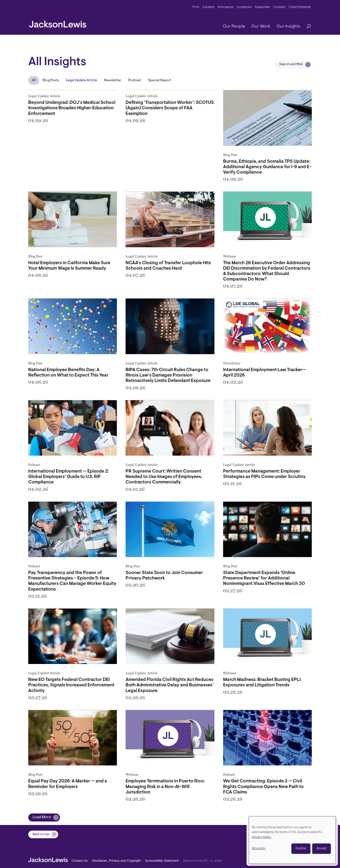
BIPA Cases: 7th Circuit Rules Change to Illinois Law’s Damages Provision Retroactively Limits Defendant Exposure (168, 375)
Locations (244, 7)
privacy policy (262, 837)
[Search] (307, 27)
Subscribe (262, 7)
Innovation (226, 7)
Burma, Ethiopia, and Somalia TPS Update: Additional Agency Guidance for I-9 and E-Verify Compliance (267, 167)
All (34, 80)
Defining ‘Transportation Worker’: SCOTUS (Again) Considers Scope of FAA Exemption (170, 108)
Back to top (41, 834)
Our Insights (289, 27)
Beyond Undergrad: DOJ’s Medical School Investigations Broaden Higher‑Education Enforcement (72, 108)
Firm (196, 7)
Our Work (261, 27)
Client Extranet (300, 7)
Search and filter (291, 64)
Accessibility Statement (162, 861)
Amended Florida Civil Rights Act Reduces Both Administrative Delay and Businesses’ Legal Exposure (170, 685)
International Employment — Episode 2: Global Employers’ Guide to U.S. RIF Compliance (69, 477)
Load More (42, 817)
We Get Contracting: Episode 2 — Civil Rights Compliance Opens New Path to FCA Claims (263, 787)
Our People (234, 27)
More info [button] (259, 849)
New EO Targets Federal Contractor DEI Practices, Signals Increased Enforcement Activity (71, 685)
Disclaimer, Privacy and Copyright (116, 861)
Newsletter (113, 80)
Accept (322, 849)
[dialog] (292, 840)
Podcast (135, 80)
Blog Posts (51, 80)
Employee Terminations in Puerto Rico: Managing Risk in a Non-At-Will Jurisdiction (165, 787)
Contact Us (80, 861)
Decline (301, 849)
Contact (279, 7)
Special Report (160, 80)
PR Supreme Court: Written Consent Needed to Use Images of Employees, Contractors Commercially (164, 477)
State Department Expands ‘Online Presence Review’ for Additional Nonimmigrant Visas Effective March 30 (264, 578)
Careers (209, 7)
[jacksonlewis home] (58, 23)
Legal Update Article (81, 80)
